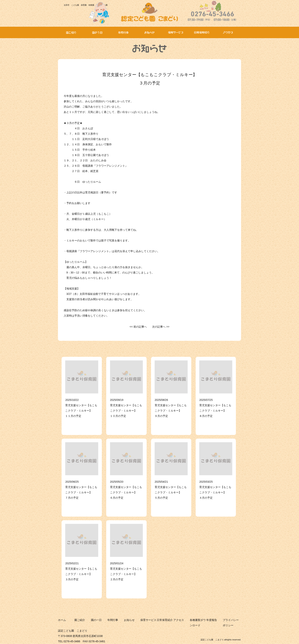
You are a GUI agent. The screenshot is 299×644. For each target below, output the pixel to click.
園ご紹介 (80, 620)
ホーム (62, 620)
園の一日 (96, 620)
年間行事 (113, 620)
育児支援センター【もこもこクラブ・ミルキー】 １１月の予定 (81, 411)
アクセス (179, 620)
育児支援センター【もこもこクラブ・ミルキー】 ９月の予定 (171, 411)
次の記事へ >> (161, 327)
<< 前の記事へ (138, 327)
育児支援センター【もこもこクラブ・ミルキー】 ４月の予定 (215, 492)
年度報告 (212, 620)
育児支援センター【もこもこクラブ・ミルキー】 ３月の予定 (81, 574)
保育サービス (148, 620)
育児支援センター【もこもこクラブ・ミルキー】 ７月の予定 (81, 492)
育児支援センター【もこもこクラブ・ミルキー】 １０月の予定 (126, 411)
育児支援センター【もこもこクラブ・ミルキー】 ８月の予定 (215, 411)
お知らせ (129, 620)
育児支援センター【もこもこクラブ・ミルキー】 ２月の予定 (126, 574)
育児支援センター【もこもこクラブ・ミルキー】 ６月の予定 (126, 492)
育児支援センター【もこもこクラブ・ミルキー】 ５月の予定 (171, 492)
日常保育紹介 (165, 620)
